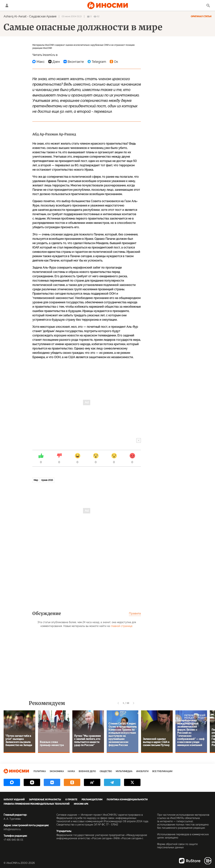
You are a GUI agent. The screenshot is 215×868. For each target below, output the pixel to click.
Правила (135, 613)
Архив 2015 (47, 480)
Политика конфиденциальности (127, 800)
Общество (106, 771)
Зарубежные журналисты (45, 800)
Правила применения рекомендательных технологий (37, 804)
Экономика (57, 771)
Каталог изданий (14, 800)
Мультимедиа (124, 771)
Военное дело (87, 771)
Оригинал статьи (201, 16)
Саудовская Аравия (43, 16)
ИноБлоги (142, 771)
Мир (36, 480)
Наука (71, 771)
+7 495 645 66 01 (13, 840)
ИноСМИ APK (81, 804)
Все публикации (162, 771)
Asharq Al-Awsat (15, 16)
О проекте (71, 800)
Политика (40, 771)
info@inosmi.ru (12, 829)
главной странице (122, 626)
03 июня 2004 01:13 (72, 16)
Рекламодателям (92, 800)
